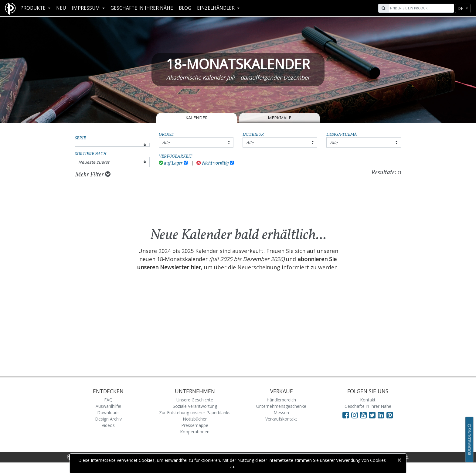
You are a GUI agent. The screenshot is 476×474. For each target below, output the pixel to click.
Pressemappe (195, 425)
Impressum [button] (86, 8)
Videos (108, 425)
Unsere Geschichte (195, 400)
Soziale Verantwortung (195, 406)
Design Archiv (108, 419)
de (461, 8)
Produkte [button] (34, 8)
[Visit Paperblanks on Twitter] (373, 415)
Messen (281, 413)
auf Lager (171, 163)
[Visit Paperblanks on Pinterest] (390, 415)
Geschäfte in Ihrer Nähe (142, 8)
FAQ (108, 400)
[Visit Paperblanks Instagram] (355, 415)
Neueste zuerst (94, 162)
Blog (185, 8)
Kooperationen (195, 432)
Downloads (108, 413)
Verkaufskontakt (281, 419)
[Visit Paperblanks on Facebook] (346, 415)
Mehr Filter (93, 175)
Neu (61, 8)
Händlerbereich (281, 400)
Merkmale (279, 118)
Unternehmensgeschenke (281, 406)
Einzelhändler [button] (216, 8)
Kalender (197, 118)
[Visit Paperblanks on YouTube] (364, 415)
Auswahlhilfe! (108, 406)
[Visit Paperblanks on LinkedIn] (382, 415)
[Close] (399, 460)
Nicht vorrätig (212, 163)
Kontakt (368, 400)
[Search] (421, 8)
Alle (166, 143)
